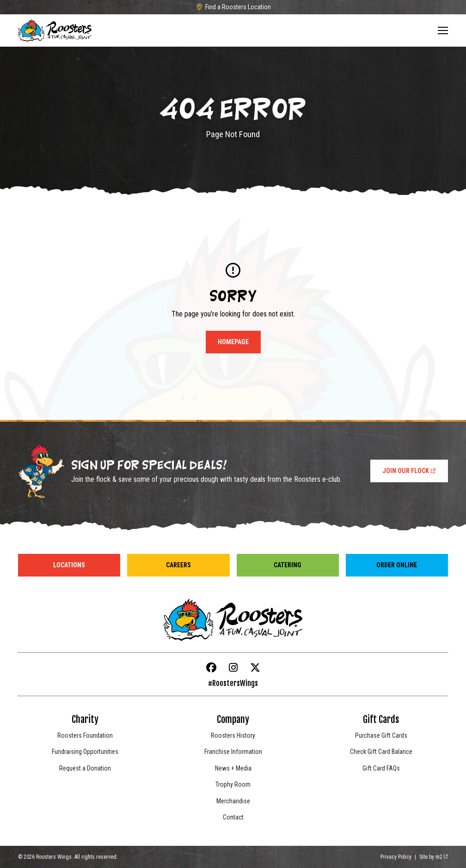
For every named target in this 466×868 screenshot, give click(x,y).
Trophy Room (233, 784)
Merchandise (233, 801)
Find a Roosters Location (233, 7)
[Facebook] (211, 668)
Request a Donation (85, 768)
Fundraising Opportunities (85, 752)
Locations (69, 565)
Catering (288, 565)
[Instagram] (233, 668)
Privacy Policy (396, 857)
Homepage (233, 342)
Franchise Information (233, 752)
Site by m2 (434, 857)
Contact (233, 817)
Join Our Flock (409, 471)
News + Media (233, 768)
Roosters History (233, 735)
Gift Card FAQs (381, 768)
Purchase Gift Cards (381, 735)
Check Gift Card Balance (381, 752)
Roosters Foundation (85, 735)
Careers (178, 565)
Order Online (397, 565)
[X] (255, 668)
